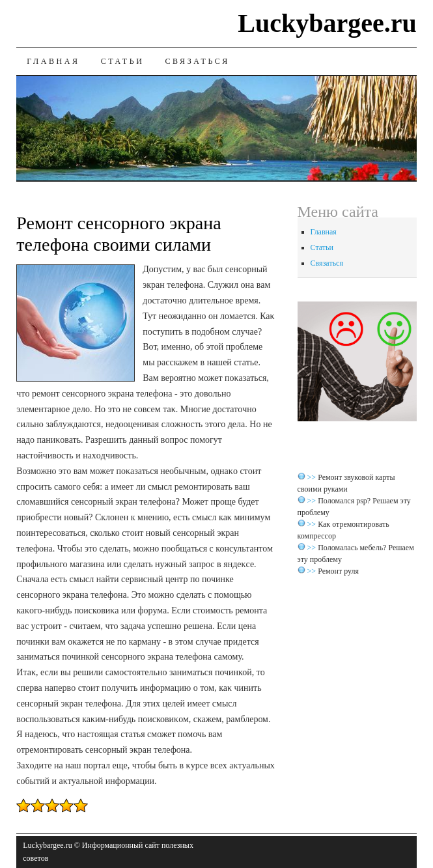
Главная (53, 61)
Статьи (123, 61)
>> (313, 477)
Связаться (198, 61)
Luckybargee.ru (327, 23)
